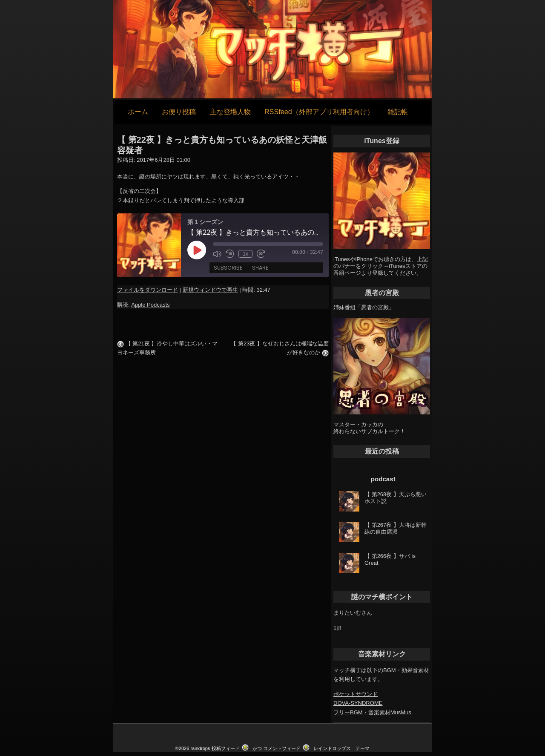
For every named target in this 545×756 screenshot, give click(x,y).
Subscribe (228, 268)
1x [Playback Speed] (245, 254)
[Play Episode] (197, 250)
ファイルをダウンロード (148, 290)
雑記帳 (398, 112)
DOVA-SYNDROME (358, 703)
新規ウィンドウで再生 (210, 290)
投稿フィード (226, 748)
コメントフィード (282, 748)
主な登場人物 (230, 112)
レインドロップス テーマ (341, 748)
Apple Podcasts (150, 305)
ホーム (138, 112)
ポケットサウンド (356, 694)
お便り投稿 (179, 112)
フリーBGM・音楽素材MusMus (372, 712)
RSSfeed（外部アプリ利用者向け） (319, 112)
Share (260, 268)
